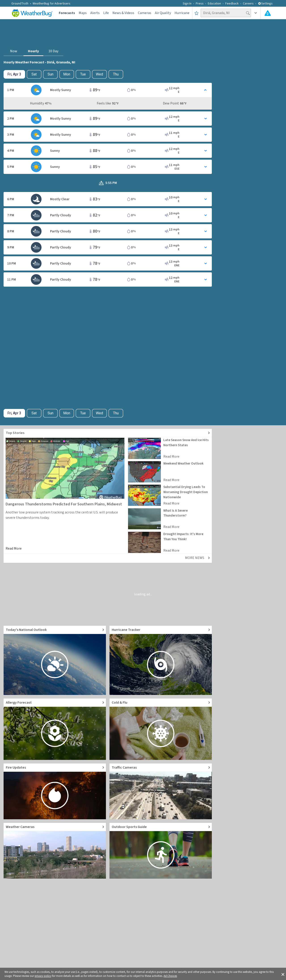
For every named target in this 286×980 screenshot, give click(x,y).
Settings (265, 4)
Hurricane (182, 13)
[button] (283, 974)
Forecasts (67, 13)
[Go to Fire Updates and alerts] (55, 791)
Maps (83, 13)
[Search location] (226, 13)
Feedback (232, 4)
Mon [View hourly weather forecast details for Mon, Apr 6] (67, 74)
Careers (248, 4)
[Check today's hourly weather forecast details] (14, 74)
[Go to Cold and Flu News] (161, 729)
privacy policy (43, 976)
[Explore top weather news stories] (108, 433)
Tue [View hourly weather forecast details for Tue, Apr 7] (83, 74)
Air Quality (163, 13)
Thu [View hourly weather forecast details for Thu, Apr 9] (116, 74)
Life (106, 13)
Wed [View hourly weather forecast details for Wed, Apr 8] (99, 74)
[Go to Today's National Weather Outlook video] (55, 660)
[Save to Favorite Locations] (197, 13)
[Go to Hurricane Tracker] (161, 660)
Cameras (145, 13)
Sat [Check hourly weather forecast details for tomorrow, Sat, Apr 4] (34, 74)
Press (200, 4)
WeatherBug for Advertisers (52, 4)
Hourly (33, 51)
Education (214, 4)
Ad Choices (170, 976)
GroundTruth (20, 4)
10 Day (53, 51)
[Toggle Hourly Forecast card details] (108, 90)
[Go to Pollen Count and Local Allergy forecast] (55, 729)
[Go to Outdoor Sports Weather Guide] (161, 851)
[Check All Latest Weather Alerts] (268, 13)
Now (14, 51)
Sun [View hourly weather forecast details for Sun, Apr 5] (50, 74)
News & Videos (123, 13)
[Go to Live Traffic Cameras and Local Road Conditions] (161, 791)
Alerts (95, 13)
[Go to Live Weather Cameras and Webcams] (55, 851)
